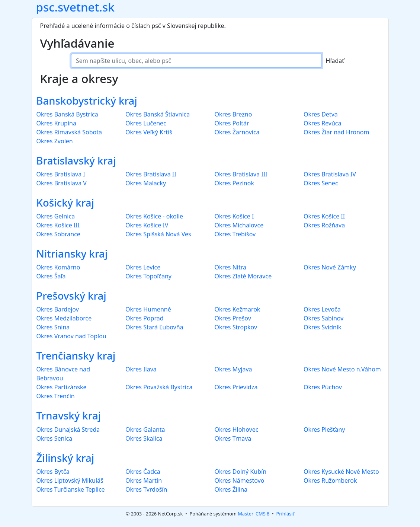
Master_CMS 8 (254, 514)
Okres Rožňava (324, 225)
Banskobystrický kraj (87, 101)
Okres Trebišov (235, 234)
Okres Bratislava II (151, 174)
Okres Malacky (146, 183)
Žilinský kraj (65, 458)
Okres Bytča (53, 472)
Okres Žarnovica (237, 132)
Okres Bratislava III (241, 174)
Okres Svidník (323, 327)
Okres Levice (143, 267)
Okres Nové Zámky (330, 267)
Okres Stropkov (236, 327)
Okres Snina (53, 327)
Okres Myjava (233, 369)
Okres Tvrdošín (146, 489)
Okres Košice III (58, 225)
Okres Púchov (323, 387)
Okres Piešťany (324, 429)
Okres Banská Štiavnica (158, 114)
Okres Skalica (144, 438)
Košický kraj (65, 203)
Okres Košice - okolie (154, 216)
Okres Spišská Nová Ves (158, 234)
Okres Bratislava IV (330, 174)
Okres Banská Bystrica (67, 114)
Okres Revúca (323, 123)
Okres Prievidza (236, 387)
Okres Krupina (56, 123)
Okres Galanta (145, 429)
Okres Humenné (148, 309)
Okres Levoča (322, 309)
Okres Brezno (233, 114)
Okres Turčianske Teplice (71, 489)
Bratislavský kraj (76, 161)
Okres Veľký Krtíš (149, 132)
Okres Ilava (141, 369)
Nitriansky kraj (72, 254)
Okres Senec (321, 183)
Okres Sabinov (323, 318)
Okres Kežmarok (238, 309)
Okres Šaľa (51, 276)
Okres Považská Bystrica (159, 387)
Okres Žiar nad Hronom (336, 132)
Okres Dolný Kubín (241, 472)
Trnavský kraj (69, 416)
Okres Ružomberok (330, 480)
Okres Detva (321, 114)
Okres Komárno (58, 267)
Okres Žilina (231, 489)
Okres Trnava (233, 438)
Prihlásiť (285, 514)
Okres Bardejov (58, 309)
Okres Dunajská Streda (68, 429)
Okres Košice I (234, 216)
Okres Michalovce (239, 225)
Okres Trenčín (56, 396)
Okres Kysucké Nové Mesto (341, 472)
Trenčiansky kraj (76, 356)
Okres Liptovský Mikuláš (70, 480)
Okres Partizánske (62, 387)
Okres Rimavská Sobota (69, 132)
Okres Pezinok (234, 183)
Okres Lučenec (146, 123)
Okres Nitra (231, 267)
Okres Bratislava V (62, 183)
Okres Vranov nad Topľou (71, 336)
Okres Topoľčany (148, 276)
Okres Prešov (233, 318)
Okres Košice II (324, 216)
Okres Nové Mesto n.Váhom (342, 369)
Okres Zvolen (55, 141)
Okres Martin (144, 480)
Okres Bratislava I (61, 174)
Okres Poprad (144, 318)
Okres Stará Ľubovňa (154, 327)
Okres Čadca (143, 472)
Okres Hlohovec (237, 429)
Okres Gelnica (56, 216)
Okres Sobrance (58, 234)
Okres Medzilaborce (64, 318)
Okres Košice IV (147, 225)
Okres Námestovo (240, 480)
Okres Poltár (232, 123)
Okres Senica (54, 438)
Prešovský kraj (71, 296)
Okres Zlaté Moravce (243, 276)
